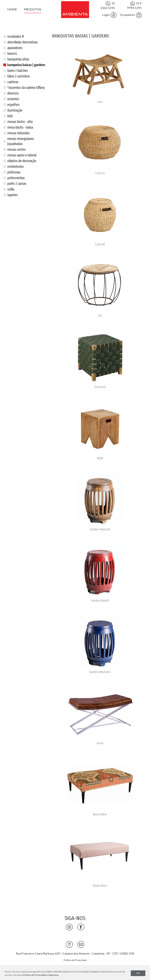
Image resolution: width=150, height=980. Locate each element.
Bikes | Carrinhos (19, 76)
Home (12, 9)
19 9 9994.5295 (134, 5)
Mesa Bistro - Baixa (20, 127)
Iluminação (15, 110)
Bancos (12, 54)
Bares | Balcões (17, 71)
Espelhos (13, 105)
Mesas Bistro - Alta (20, 122)
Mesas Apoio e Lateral (22, 155)
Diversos (13, 93)
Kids (10, 116)
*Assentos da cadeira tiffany (26, 88)
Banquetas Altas (18, 59)
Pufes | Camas (17, 184)
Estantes (13, 99)
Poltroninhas (16, 178)
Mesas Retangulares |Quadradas (21, 141)
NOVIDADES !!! (15, 37)
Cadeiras (13, 82)
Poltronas (14, 172)
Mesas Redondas (18, 133)
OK (138, 973)
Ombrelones (15, 167)
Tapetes (12, 195)
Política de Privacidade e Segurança (41, 975)
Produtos (33, 9)
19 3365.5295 (108, 5)
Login (109, 15)
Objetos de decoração (22, 161)
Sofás (11, 189)
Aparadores (15, 48)
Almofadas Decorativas (23, 42)
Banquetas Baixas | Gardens (26, 65)
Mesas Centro (16, 150)
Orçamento (131, 15)
